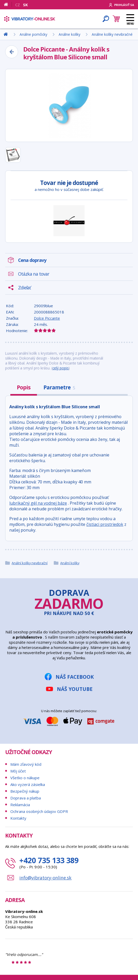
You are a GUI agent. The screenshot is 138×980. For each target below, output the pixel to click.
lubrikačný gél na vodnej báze (38, 503)
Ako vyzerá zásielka (28, 784)
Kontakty (18, 818)
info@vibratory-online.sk (45, 878)
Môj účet (18, 771)
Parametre (59, 387)
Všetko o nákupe (25, 778)
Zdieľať (24, 288)
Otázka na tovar (34, 274)
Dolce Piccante (47, 318)
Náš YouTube (75, 689)
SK (25, 5)
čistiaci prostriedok (105, 524)
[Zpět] (12, 52)
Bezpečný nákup (25, 791)
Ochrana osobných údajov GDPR (39, 811)
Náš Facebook (75, 677)
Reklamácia (20, 805)
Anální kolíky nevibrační (30, 563)
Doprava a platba (26, 798)
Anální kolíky (70, 563)
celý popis (61, 368)
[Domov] (8, 4)
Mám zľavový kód (26, 764)
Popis (24, 387)
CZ (18, 5)
